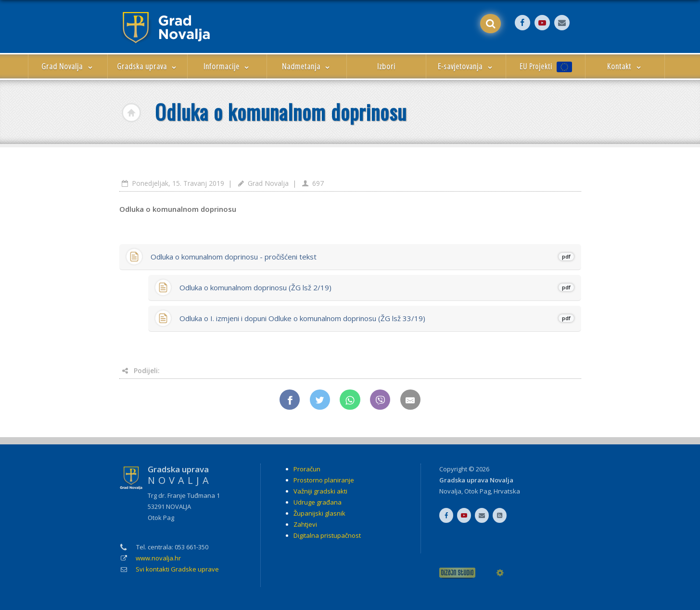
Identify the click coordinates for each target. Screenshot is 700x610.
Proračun (307, 469)
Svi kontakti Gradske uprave (177, 569)
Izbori (386, 66)
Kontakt (625, 66)
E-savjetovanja (466, 66)
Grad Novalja (68, 66)
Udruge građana (318, 502)
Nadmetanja (307, 66)
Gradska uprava (148, 66)
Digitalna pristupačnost (327, 535)
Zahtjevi (305, 524)
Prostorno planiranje (324, 480)
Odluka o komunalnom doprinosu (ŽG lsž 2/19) (377, 287)
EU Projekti (546, 67)
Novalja (450, 491)
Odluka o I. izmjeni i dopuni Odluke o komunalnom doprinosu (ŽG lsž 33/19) (377, 318)
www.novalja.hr (158, 558)
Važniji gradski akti (320, 491)
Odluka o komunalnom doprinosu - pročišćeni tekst (362, 257)
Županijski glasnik (319, 513)
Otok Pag (477, 491)
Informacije (227, 66)
